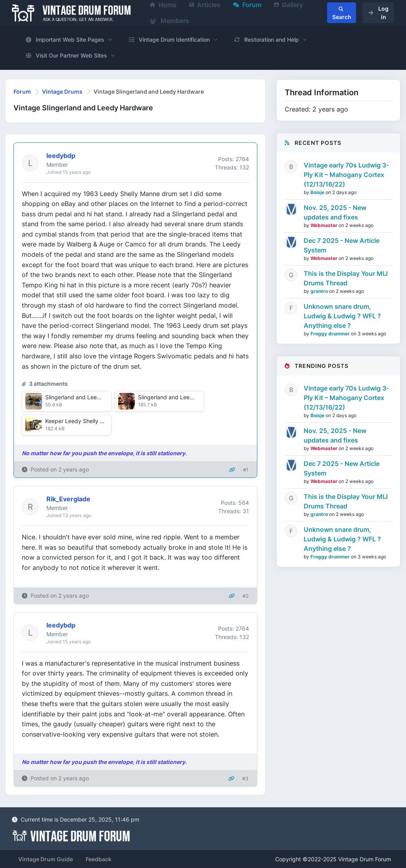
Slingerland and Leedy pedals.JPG (90, 397)
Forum (22, 91)
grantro (320, 291)
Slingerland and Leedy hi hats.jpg (181, 397)
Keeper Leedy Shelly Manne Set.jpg (91, 421)
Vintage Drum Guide (46, 859)
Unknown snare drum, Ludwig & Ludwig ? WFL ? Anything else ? (342, 316)
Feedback (99, 859)
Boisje (318, 192)
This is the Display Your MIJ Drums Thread (346, 278)
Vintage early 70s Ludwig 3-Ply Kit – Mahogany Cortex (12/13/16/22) (346, 175)
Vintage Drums (62, 91)
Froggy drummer (331, 334)
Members (169, 21)
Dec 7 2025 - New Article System (342, 245)
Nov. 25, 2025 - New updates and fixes (335, 212)
